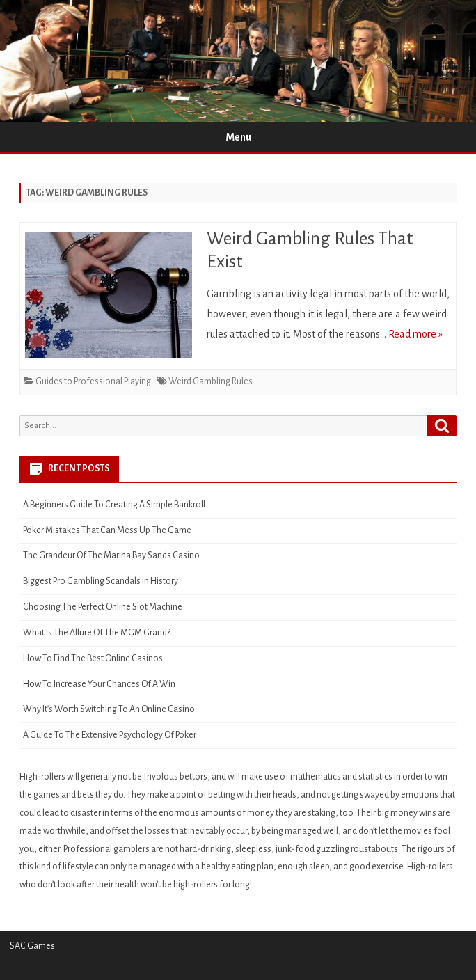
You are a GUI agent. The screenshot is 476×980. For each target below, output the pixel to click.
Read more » (415, 334)
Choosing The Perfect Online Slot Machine (103, 607)
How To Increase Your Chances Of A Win (99, 684)
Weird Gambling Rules (211, 381)
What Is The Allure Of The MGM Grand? (97, 633)
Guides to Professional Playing (93, 381)
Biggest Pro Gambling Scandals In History (101, 581)
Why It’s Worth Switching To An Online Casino (109, 709)
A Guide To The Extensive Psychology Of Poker (110, 735)
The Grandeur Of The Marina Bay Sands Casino (111, 555)
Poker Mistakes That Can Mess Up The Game (107, 530)
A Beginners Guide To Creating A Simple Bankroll (114, 505)
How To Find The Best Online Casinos (93, 658)
